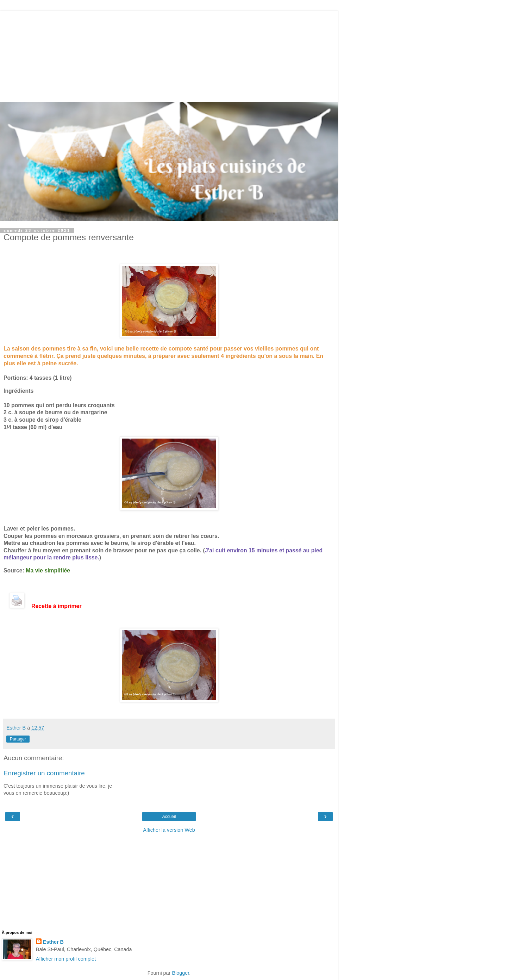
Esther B (53, 942)
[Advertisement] (169, 55)
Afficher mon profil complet (66, 959)
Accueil (169, 817)
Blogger (180, 973)
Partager (18, 739)
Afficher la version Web (169, 830)
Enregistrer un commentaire (44, 773)
